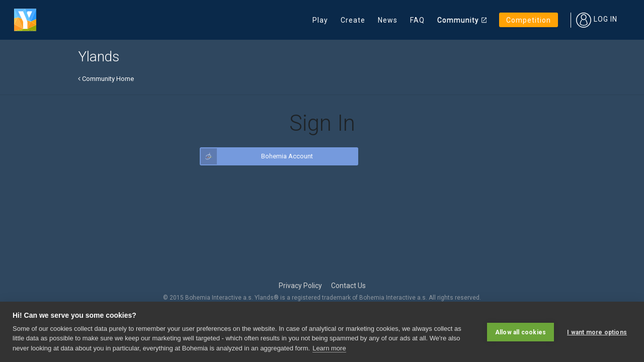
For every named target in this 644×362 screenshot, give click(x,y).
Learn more (329, 348)
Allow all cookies (520, 332)
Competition (529, 20)
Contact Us (348, 286)
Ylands (99, 57)
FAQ (417, 20)
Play (320, 20)
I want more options (597, 332)
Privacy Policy (300, 286)
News (388, 20)
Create (353, 20)
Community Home (106, 79)
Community (458, 20)
